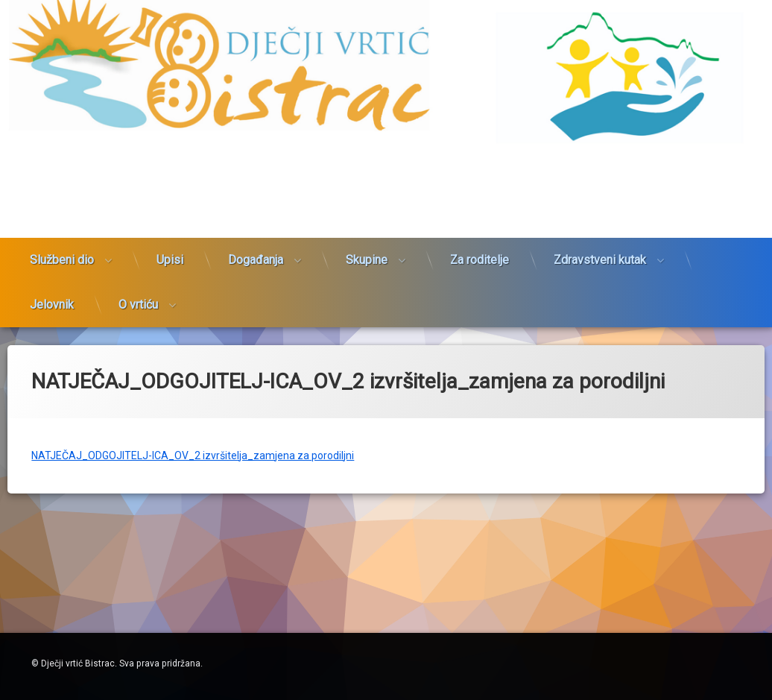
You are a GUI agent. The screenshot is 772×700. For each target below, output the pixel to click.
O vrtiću (138, 285)
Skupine (367, 240)
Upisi (170, 240)
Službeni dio (62, 240)
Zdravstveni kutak (600, 240)
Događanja (256, 240)
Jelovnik (52, 285)
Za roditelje (480, 240)
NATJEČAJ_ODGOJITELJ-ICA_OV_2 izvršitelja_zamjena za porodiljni (193, 435)
